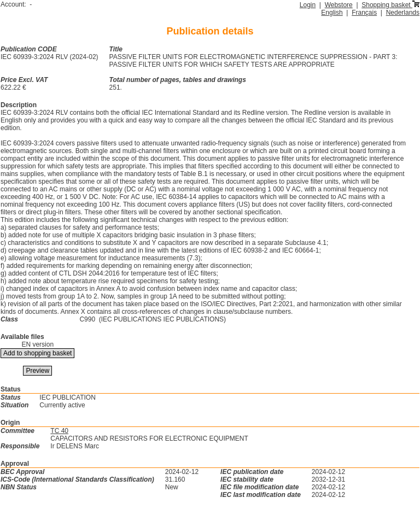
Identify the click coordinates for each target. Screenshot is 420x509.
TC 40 (59, 431)
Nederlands (403, 13)
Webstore (339, 5)
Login (308, 5)
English (332, 13)
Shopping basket (390, 5)
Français (364, 13)
